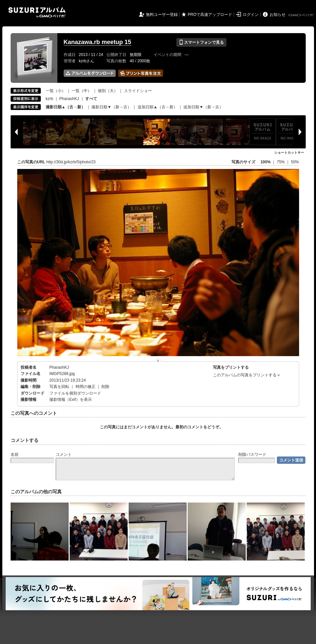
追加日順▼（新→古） (203, 107)
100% (265, 162)
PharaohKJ (69, 99)
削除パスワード (252, 455)
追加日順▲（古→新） (158, 107)
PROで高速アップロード (210, 15)
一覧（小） (56, 91)
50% (295, 162)
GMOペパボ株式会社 (302, 15)
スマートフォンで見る (201, 42)
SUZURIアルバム (37, 12)
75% (281, 162)
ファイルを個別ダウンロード (75, 393)
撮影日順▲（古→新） (66, 107)
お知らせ (278, 15)
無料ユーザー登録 (162, 15)
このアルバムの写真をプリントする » (246, 375)
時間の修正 (86, 387)
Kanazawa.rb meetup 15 (97, 42)
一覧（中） (82, 91)
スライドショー (138, 91)
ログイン (251, 15)
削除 (105, 387)
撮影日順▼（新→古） (111, 107)
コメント (64, 455)
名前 (15, 455)
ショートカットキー (289, 153)
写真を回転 (59, 387)
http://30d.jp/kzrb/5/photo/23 (71, 162)
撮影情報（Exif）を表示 (71, 400)
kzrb (50, 99)
